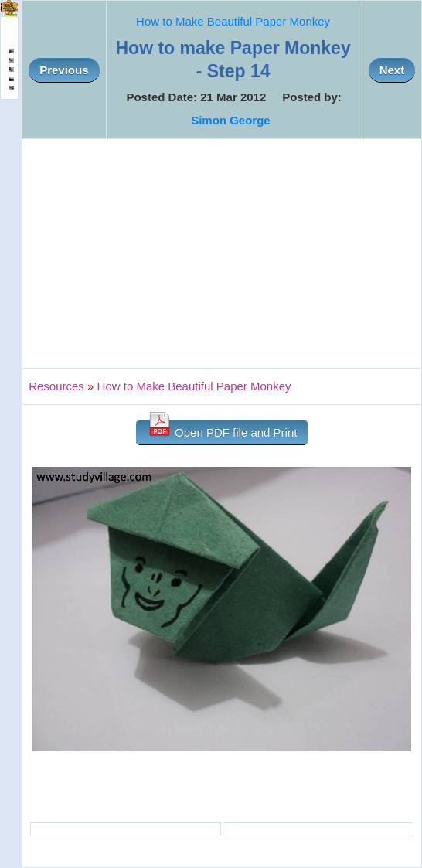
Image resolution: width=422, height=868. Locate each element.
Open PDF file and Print (222, 429)
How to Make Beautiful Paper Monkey (233, 21)
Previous (64, 70)
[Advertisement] (222, 254)
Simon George (231, 120)
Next (392, 70)
